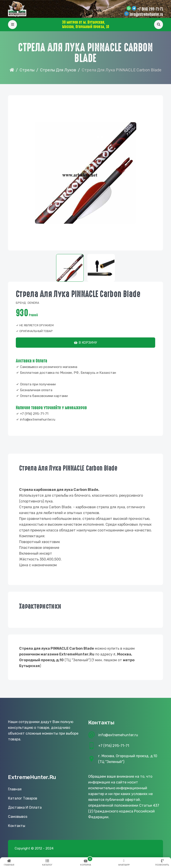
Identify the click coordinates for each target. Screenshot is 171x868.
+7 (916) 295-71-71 (150, 9)
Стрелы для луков (58, 70)
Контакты (17, 826)
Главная (15, 789)
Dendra (33, 303)
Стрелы (27, 70)
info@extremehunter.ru (146, 14)
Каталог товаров (23, 798)
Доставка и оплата (25, 807)
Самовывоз (18, 817)
